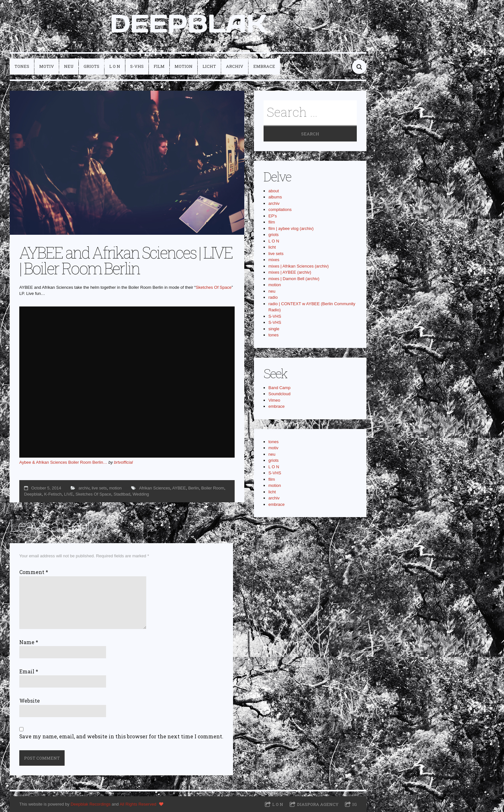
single (274, 329)
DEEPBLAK (188, 23)
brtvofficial (124, 462)
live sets (99, 488)
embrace (264, 66)
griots (91, 66)
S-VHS (137, 66)
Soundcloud (279, 394)
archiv (235, 66)
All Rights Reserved (138, 804)
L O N (115, 66)
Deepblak (33, 494)
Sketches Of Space (214, 287)
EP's (273, 216)
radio (273, 297)
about (274, 191)
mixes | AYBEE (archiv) (290, 272)
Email (29, 671)
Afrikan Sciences (154, 488)
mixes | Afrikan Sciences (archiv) (299, 266)
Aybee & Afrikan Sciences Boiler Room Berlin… (63, 462)
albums (275, 197)
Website (30, 701)
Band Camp (279, 388)
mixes (274, 260)
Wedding (141, 494)
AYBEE (179, 488)
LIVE (68, 494)
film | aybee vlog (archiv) (291, 228)
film (159, 66)
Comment (34, 572)
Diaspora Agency (318, 804)
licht (209, 66)
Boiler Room (213, 488)
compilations (280, 210)
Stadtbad (122, 494)
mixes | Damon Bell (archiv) (294, 279)
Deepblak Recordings (91, 804)
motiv (47, 66)
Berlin (193, 488)
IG (355, 804)
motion (184, 66)
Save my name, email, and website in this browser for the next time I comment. (121, 736)
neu (69, 66)
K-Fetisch (53, 494)
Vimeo (274, 400)
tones (22, 66)
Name (29, 642)
